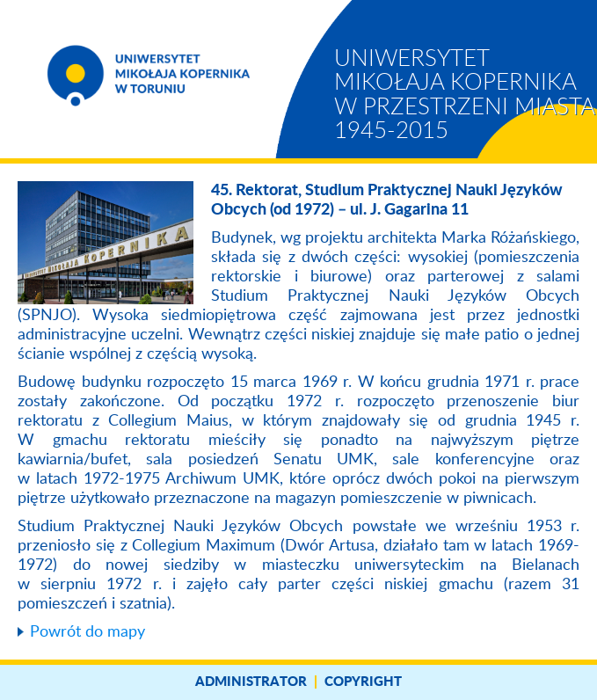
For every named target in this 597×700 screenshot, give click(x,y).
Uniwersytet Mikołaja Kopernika (464, 95)
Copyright (363, 682)
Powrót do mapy (87, 632)
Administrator (251, 682)
